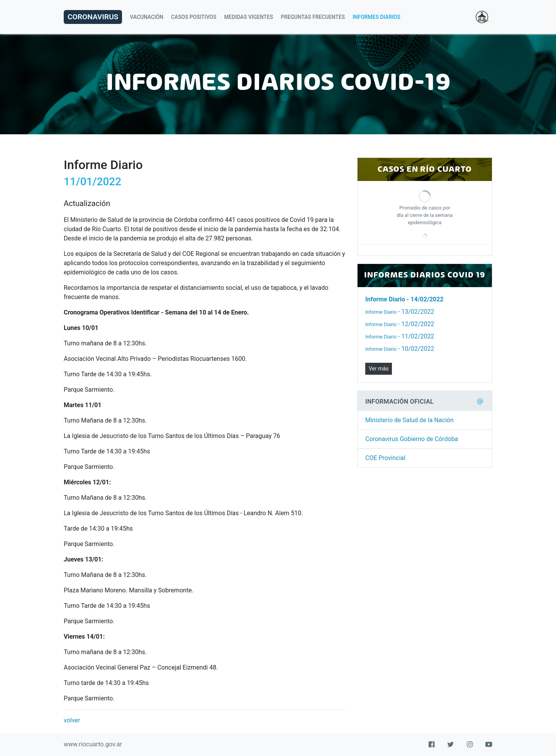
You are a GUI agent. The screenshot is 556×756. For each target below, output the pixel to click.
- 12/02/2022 (400, 324)
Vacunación (147, 17)
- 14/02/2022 (404, 299)
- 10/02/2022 (400, 349)
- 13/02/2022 (400, 312)
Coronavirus (93, 17)
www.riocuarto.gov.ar (93, 744)
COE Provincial (385, 458)
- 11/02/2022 (400, 336)
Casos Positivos (194, 17)
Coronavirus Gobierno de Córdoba (412, 439)
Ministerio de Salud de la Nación (409, 420)
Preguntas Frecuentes (313, 17)
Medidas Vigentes (249, 17)
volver (72, 720)
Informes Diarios (376, 17)
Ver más (379, 369)
